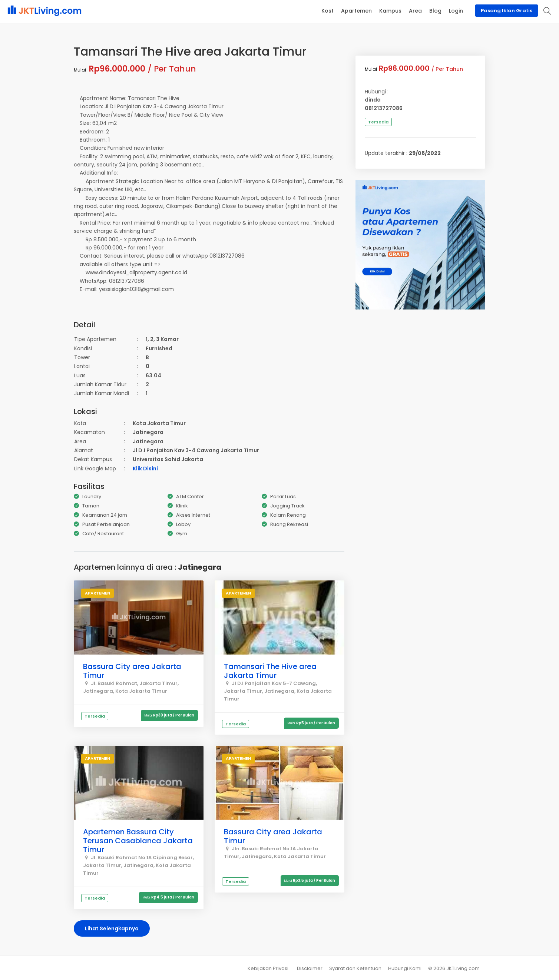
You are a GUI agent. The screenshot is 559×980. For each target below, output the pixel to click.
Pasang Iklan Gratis (507, 11)
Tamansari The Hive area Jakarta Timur (270, 671)
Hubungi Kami (405, 968)
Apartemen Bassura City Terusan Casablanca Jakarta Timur (138, 841)
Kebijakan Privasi (268, 968)
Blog (435, 11)
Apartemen (356, 11)
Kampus (390, 11)
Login (456, 11)
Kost (328, 11)
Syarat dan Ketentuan (355, 968)
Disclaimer (310, 968)
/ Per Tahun (135, 69)
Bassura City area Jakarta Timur (132, 671)
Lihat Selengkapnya (112, 928)
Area (415, 11)
